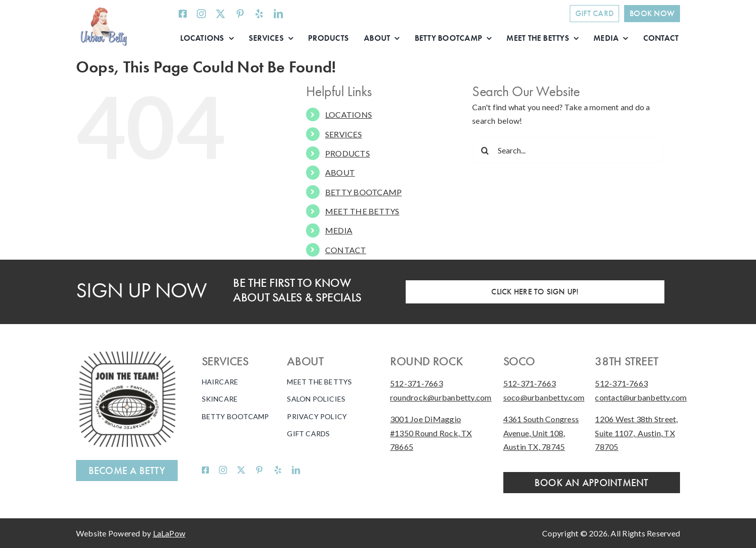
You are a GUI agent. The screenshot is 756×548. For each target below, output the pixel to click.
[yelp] (259, 14)
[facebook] (183, 14)
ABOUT (340, 172)
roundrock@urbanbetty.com (441, 397)
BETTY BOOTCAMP (363, 192)
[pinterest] (240, 14)
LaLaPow (169, 533)
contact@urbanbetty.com (641, 397)
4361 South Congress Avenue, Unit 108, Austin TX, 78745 (541, 433)
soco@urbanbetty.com (544, 397)
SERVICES (344, 134)
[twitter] (220, 14)
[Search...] (568, 150)
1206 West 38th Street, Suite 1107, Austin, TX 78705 (636, 433)
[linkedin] (278, 14)
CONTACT (346, 250)
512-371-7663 (417, 383)
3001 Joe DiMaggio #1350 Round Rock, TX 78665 (431, 433)
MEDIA (339, 230)
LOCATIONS (349, 114)
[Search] (485, 150)
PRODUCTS (348, 153)
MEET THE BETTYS (362, 211)
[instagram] (201, 14)
